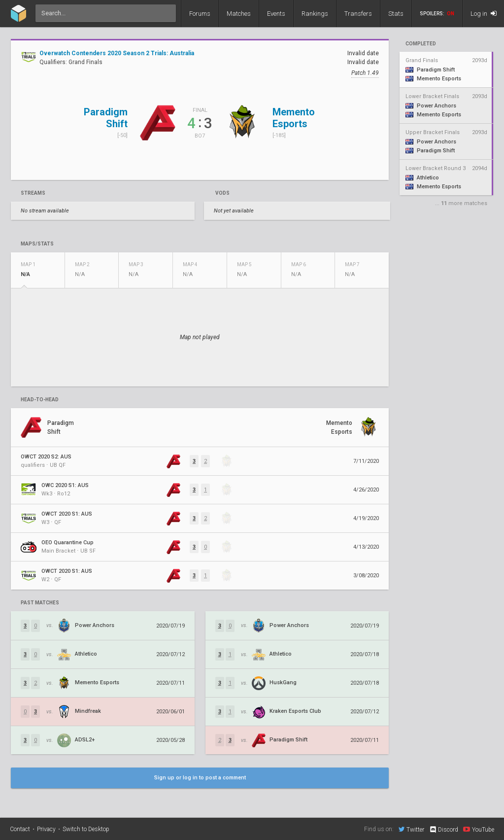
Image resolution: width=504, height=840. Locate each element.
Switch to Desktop (86, 829)
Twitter (411, 829)
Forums (200, 14)
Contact (20, 829)
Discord (444, 830)
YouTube (479, 829)
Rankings (315, 14)
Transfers (358, 14)
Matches (239, 14)
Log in (484, 14)
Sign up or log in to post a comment (200, 778)
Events (276, 14)
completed (421, 44)
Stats (396, 14)
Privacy (46, 829)
